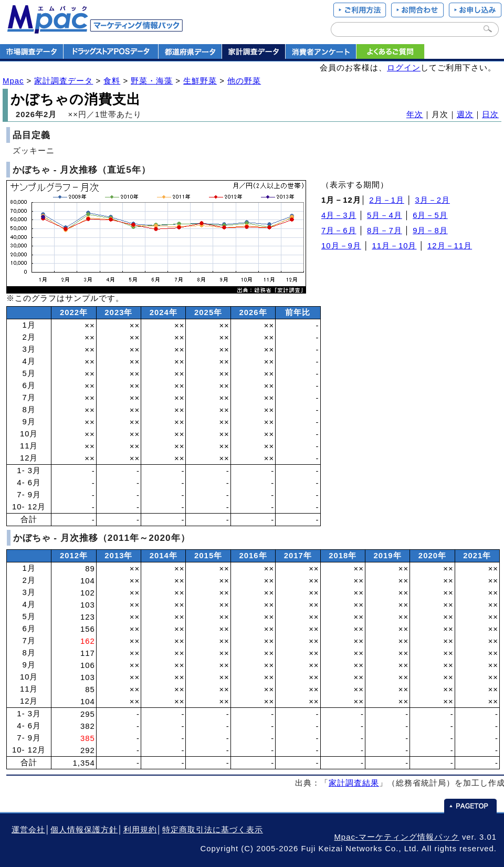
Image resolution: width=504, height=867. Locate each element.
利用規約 (140, 830)
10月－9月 (341, 246)
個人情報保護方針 (84, 830)
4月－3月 (339, 215)
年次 (415, 114)
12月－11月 (450, 246)
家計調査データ (64, 81)
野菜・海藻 (152, 81)
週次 (465, 114)
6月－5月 (430, 215)
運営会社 (28, 830)
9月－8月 (430, 231)
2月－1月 (387, 200)
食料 (112, 81)
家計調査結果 (354, 783)
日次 (490, 114)
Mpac (13, 81)
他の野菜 (244, 81)
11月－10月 (394, 246)
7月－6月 (339, 231)
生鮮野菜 (200, 81)
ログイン (404, 68)
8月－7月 (385, 231)
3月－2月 (432, 200)
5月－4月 (385, 215)
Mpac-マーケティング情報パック (396, 837)
